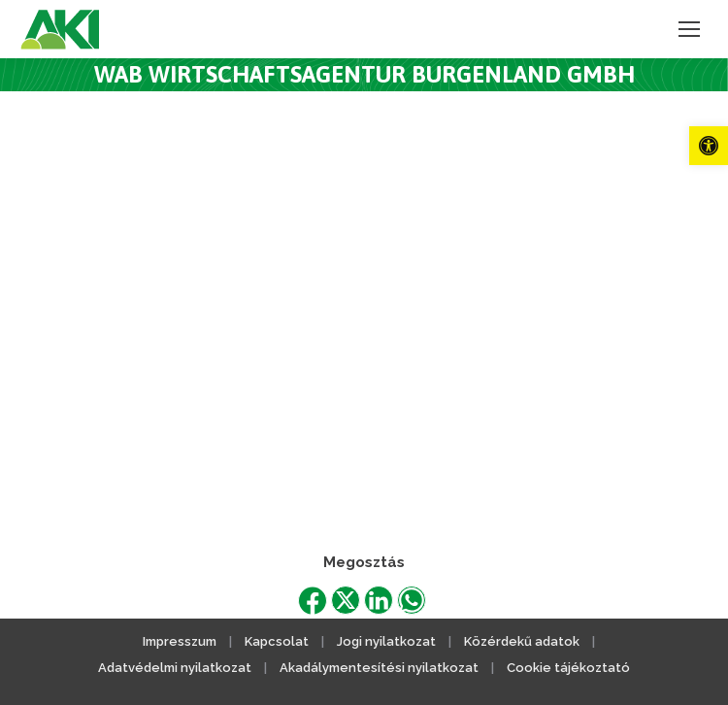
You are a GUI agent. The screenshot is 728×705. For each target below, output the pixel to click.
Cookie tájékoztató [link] (568, 668)
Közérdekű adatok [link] (522, 641)
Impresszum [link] (180, 641)
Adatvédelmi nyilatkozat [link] (175, 668)
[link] (709, 146)
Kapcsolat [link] (277, 641)
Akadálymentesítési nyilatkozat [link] (379, 668)
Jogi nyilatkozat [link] (386, 641)
